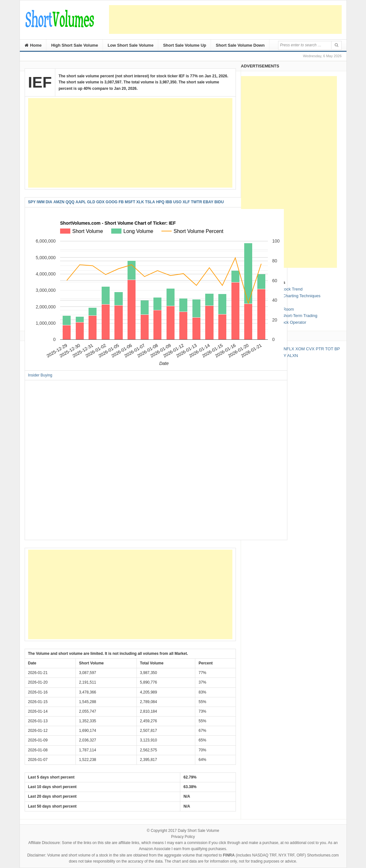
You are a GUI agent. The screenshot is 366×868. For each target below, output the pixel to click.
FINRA (229, 855)
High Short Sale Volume (74, 45)
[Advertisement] (225, 19)
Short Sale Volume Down (240, 45)
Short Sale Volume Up (185, 45)
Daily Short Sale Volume (198, 831)
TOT (329, 349)
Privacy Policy (183, 837)
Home (33, 45)
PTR (320, 349)
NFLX (289, 349)
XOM (300, 349)
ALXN (292, 356)
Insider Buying (40, 375)
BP (337, 349)
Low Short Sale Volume (131, 45)
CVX (310, 349)
